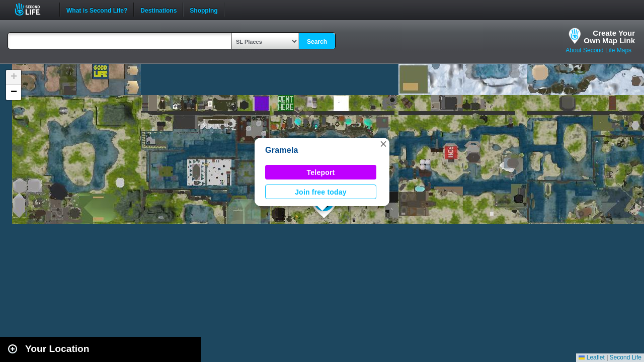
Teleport (321, 172)
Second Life (33, 9)
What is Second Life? (97, 10)
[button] (383, 144)
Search (317, 42)
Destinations (158, 10)
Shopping (204, 10)
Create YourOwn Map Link (609, 37)
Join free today (321, 192)
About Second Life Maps (598, 50)
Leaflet (591, 357)
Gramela (282, 150)
